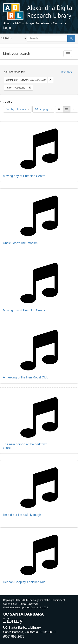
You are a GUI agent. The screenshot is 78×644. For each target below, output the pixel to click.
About (7, 23)
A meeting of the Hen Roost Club (26, 377)
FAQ (18, 23)
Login (7, 28)
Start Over (67, 72)
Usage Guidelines (37, 23)
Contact (58, 23)
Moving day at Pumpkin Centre (24, 176)
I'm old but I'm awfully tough (22, 515)
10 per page (43, 109)
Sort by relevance (17, 109)
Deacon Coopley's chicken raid (24, 582)
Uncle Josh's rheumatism (20, 243)
